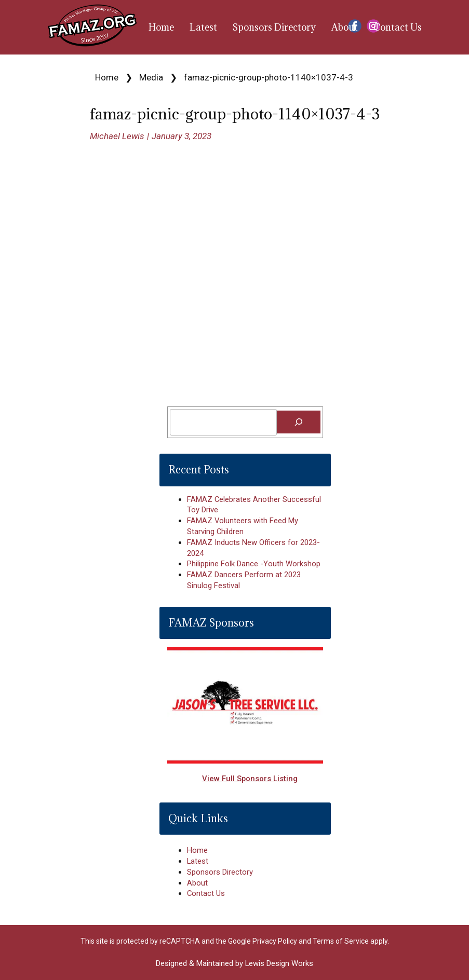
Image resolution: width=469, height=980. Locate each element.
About (345, 27)
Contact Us (398, 27)
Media (151, 77)
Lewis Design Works (279, 963)
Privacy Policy (275, 941)
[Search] (299, 422)
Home (161, 27)
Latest (203, 27)
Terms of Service (341, 941)
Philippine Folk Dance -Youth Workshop (254, 564)
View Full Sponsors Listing (250, 779)
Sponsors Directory (274, 27)
